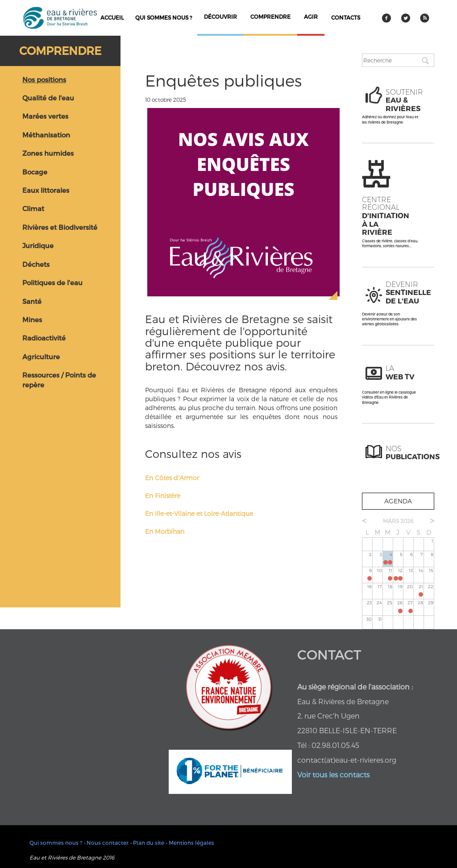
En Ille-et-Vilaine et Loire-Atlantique (199, 513)
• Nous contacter (106, 843)
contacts (346, 17)
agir (311, 17)
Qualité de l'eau (48, 98)
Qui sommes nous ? (164, 17)
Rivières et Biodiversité (60, 227)
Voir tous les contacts (333, 775)
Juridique (38, 245)
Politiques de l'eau (52, 282)
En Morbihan (165, 531)
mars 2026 (398, 521)
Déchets (36, 264)
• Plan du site (147, 843)
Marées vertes (45, 116)
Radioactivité (44, 338)
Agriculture (41, 357)
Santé (32, 301)
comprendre (270, 17)
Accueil (112, 17)
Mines (32, 320)
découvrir (220, 17)
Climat (33, 208)
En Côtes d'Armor (172, 478)
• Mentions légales (190, 843)
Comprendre (60, 50)
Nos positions (44, 79)
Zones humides (48, 153)
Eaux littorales (46, 190)
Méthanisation (46, 135)
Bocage (35, 172)
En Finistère (163, 496)
